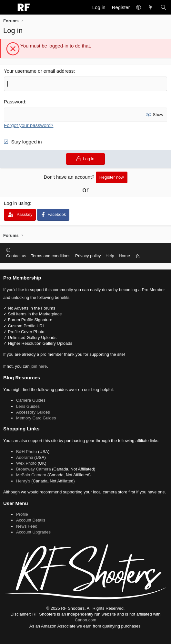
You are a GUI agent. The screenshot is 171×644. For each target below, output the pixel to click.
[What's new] (151, 7)
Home (124, 256)
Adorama (25, 457)
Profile (22, 514)
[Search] (163, 7)
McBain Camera (31, 475)
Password (15, 102)
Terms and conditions (51, 256)
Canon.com (85, 620)
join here (39, 366)
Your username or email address (39, 71)
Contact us (16, 256)
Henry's (23, 481)
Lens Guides (28, 406)
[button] (139, 7)
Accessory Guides (33, 412)
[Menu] (8, 7)
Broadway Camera (34, 469)
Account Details (31, 520)
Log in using (17, 203)
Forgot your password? (29, 125)
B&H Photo (26, 452)
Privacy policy (88, 256)
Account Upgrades (33, 532)
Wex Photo (26, 463)
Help (110, 256)
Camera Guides (31, 400)
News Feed (27, 526)
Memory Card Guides (36, 418)
